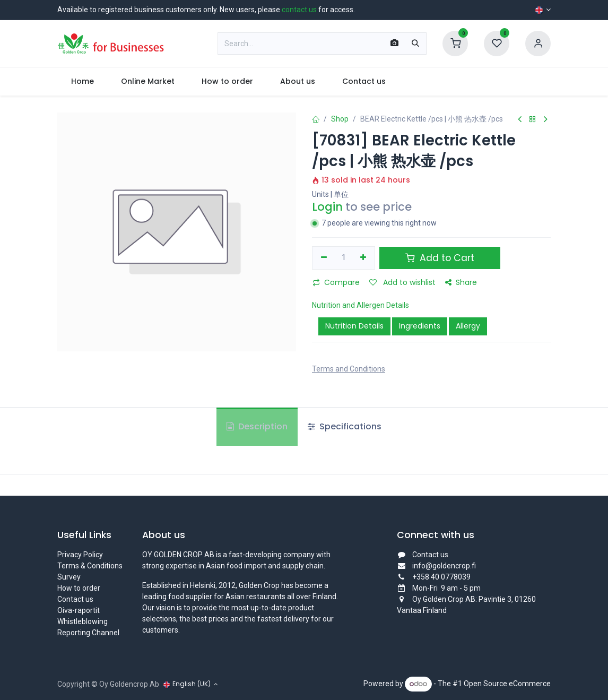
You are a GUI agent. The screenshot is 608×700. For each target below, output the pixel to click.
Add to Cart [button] (440, 258)
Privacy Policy (80, 555)
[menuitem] (82, 81)
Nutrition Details (354, 326)
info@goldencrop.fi (444, 566)
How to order (79, 588)
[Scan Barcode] (394, 44)
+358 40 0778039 (441, 577)
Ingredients (420, 326)
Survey (69, 577)
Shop (340, 119)
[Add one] (364, 258)
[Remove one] (324, 258)
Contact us (75, 599)
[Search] (415, 44)
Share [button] (461, 282)
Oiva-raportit (79, 610)
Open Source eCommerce (507, 684)
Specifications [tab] (345, 426)
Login (327, 207)
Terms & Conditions (90, 566)
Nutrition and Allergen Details (361, 305)
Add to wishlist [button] (402, 282)
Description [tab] (257, 426)
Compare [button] (336, 282)
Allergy (468, 326)
